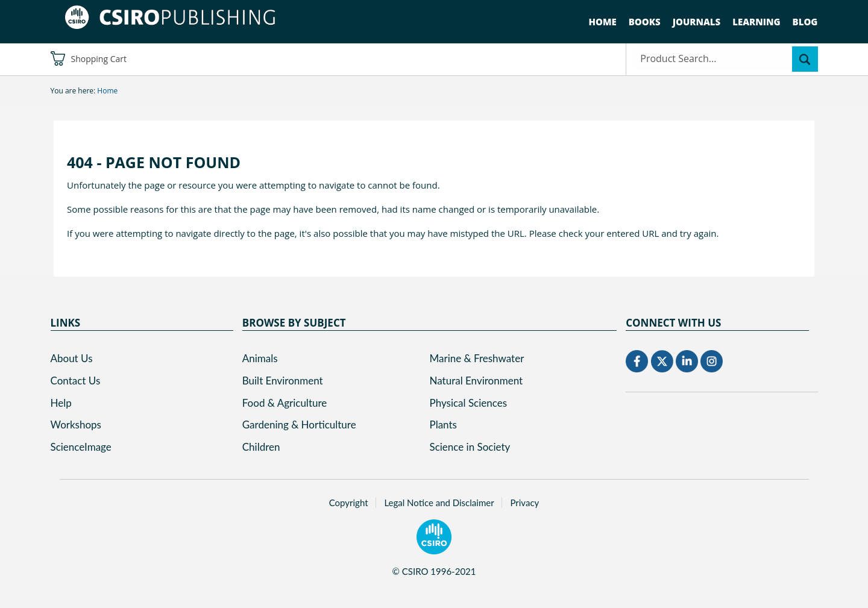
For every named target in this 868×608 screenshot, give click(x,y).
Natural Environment (476, 381)
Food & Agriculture (285, 403)
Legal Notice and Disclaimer (439, 503)
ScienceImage (81, 447)
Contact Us (76, 381)
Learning (756, 22)
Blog (805, 22)
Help (61, 403)
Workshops (76, 425)
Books (645, 22)
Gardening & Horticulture (299, 425)
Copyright (349, 503)
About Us (72, 358)
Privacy (524, 503)
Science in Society (470, 447)
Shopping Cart (89, 58)
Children (261, 447)
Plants (443, 425)
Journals (697, 22)
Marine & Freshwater (477, 358)
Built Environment (283, 381)
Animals (260, 358)
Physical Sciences (469, 403)
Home (603, 22)
